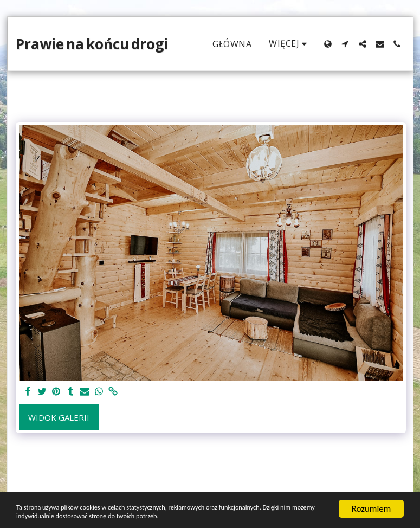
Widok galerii (59, 417)
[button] (345, 44)
